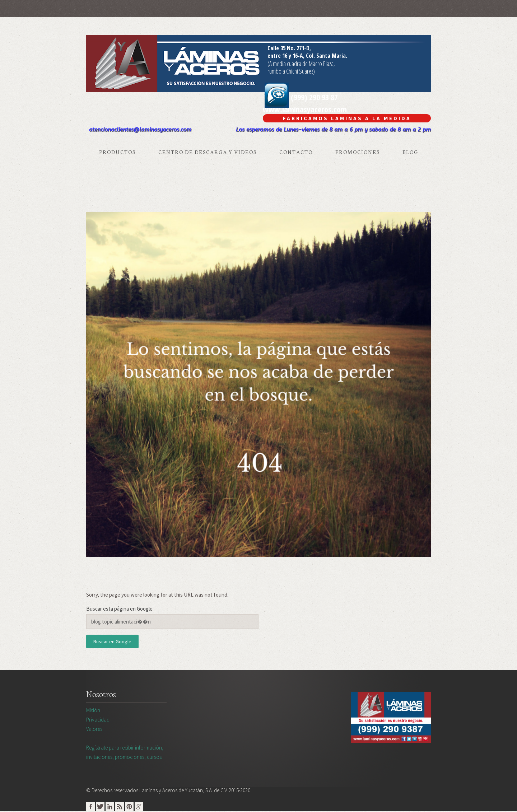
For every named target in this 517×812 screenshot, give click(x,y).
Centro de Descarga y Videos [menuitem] (208, 152)
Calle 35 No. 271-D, (289, 48)
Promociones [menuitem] (358, 152)
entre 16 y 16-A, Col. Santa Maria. (307, 56)
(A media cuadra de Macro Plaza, (301, 64)
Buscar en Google (112, 641)
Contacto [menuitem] (296, 152)
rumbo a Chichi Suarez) (291, 71)
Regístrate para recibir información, (214, 753)
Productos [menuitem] (117, 152)
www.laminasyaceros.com (305, 109)
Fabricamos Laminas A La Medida (347, 118)
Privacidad (98, 720)
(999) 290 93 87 (301, 97)
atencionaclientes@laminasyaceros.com (140, 130)
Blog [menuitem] (410, 152)
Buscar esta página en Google (119, 609)
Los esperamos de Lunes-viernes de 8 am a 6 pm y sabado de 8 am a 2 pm (333, 130)
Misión (93, 710)
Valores (94, 729)
